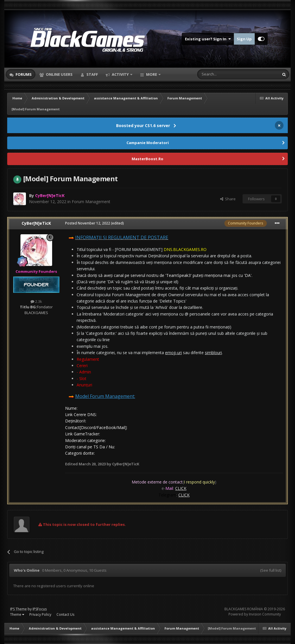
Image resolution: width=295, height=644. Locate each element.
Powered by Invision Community (255, 614)
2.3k (36, 301)
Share (228, 199)
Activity (120, 74)
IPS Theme (18, 609)
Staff (92, 74)
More (152, 74)
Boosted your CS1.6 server (143, 125)
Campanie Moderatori (148, 143)
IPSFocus (40, 609)
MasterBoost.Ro (147, 159)
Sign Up (244, 39)
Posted (88, 223)
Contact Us (65, 614)
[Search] (224, 74)
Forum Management (91, 202)
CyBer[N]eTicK (36, 223)
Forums (23, 74)
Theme (17, 614)
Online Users (59, 74)
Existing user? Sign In (208, 39)
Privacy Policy (40, 614)
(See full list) (271, 570)
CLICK (181, 488)
